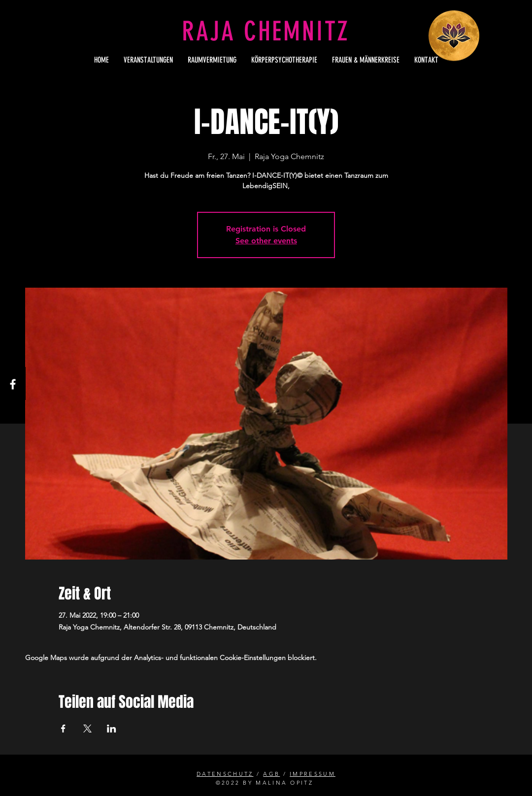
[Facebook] (13, 384)
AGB (271, 774)
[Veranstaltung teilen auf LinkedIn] (112, 729)
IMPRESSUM (313, 774)
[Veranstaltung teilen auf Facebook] (63, 729)
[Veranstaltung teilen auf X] (87, 729)
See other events (266, 241)
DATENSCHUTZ (225, 774)
